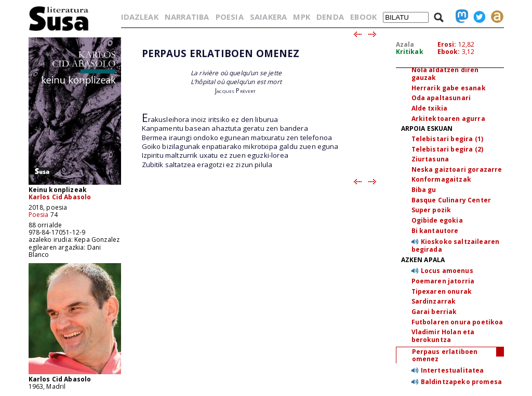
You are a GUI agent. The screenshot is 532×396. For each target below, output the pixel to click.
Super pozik (431, 210)
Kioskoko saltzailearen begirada (456, 245)
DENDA (330, 17)
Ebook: (449, 52)
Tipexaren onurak (442, 291)
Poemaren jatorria (443, 281)
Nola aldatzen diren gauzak (445, 74)
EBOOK (363, 17)
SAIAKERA (268, 17)
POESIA (230, 17)
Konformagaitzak (441, 179)
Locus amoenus (447, 271)
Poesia (39, 215)
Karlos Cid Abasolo (60, 197)
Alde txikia (430, 108)
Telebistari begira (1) (448, 139)
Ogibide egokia (437, 220)
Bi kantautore (435, 231)
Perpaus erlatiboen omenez (445, 356)
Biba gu (424, 190)
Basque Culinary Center (451, 200)
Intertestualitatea (453, 370)
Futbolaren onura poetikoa (457, 322)
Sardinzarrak (434, 301)
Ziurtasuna (430, 159)
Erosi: (447, 44)
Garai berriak (434, 312)
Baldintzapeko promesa (461, 382)
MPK (301, 17)
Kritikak (410, 52)
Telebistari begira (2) (448, 149)
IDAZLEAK (140, 17)
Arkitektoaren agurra (448, 119)
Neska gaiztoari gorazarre (457, 169)
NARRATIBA (187, 17)
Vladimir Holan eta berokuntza (443, 336)
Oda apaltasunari (441, 98)
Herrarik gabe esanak (449, 88)
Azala (405, 44)
